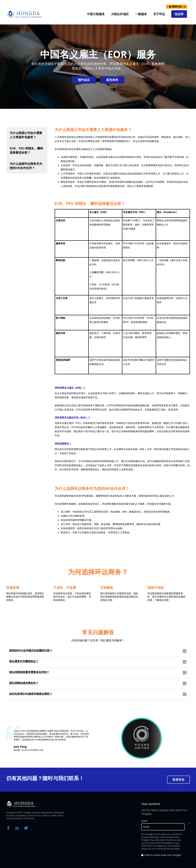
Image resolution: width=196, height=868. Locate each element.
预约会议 (84, 80)
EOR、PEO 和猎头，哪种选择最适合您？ (27, 150)
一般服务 (141, 14)
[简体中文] (177, 7)
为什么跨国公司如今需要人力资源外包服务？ (26, 135)
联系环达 (179, 780)
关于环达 (159, 14)
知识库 (179, 14)
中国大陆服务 (96, 14)
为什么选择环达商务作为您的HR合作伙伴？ (26, 166)
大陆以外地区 (120, 14)
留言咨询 (112, 80)
